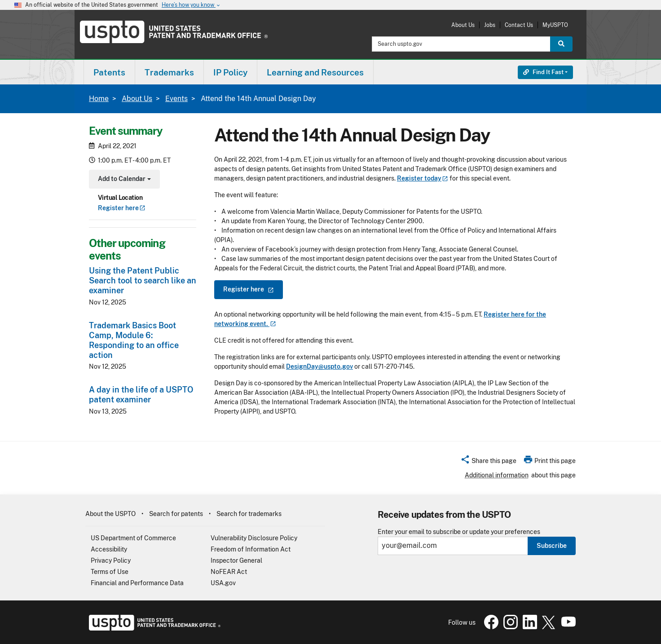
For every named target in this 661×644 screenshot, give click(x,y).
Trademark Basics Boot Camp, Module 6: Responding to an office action (134, 340)
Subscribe (552, 546)
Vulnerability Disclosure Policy (254, 538)
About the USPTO (110, 514)
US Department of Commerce (133, 538)
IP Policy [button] (230, 72)
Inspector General (236, 560)
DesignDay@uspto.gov (319, 366)
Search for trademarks (249, 514)
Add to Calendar (123, 180)
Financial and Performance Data (137, 583)
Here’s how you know (191, 5)
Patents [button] (109, 72)
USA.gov (223, 583)
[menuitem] (109, 72)
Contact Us (519, 25)
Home (99, 99)
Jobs (490, 25)
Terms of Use (110, 572)
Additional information (497, 475)
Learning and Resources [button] (315, 72)
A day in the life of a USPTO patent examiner (141, 395)
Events (176, 99)
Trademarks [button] (169, 72)
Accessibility (109, 549)
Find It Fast (543, 72)
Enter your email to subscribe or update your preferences (459, 532)
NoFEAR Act (229, 572)
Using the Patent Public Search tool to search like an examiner (143, 280)
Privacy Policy (111, 560)
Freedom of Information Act (251, 549)
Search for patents (176, 514)
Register (122, 208)
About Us (463, 25)
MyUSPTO (555, 25)
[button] (488, 462)
